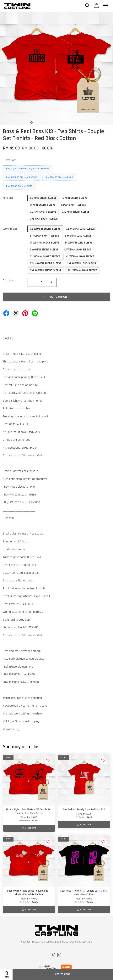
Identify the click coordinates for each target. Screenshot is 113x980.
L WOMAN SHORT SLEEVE (44, 250)
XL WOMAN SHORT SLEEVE (45, 257)
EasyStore (87, 942)
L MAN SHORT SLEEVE (74, 205)
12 (74, 122)
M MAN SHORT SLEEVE (43, 205)
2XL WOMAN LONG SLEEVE (82, 263)
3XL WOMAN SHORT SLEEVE (46, 270)
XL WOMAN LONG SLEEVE (80, 257)
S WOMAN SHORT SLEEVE (44, 236)
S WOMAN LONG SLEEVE (78, 236)
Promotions (10, 160)
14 (82, 122)
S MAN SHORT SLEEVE (75, 198)
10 (66, 122)
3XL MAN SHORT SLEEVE (44, 219)
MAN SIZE (8, 198)
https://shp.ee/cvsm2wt (28, 455)
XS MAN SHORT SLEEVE (43, 198)
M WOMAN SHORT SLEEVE (45, 243)
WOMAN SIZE (10, 229)
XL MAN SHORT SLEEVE (43, 212)
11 (70, 122)
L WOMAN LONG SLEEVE (78, 250)
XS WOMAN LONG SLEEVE (81, 229)
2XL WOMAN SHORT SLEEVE (46, 263)
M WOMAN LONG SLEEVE (79, 243)
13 (78, 122)
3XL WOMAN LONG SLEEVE (82, 270)
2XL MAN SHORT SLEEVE (76, 212)
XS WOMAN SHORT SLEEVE (45, 229)
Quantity (8, 280)
